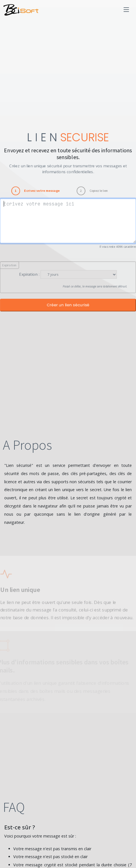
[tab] (35, 190)
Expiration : (29, 275)
